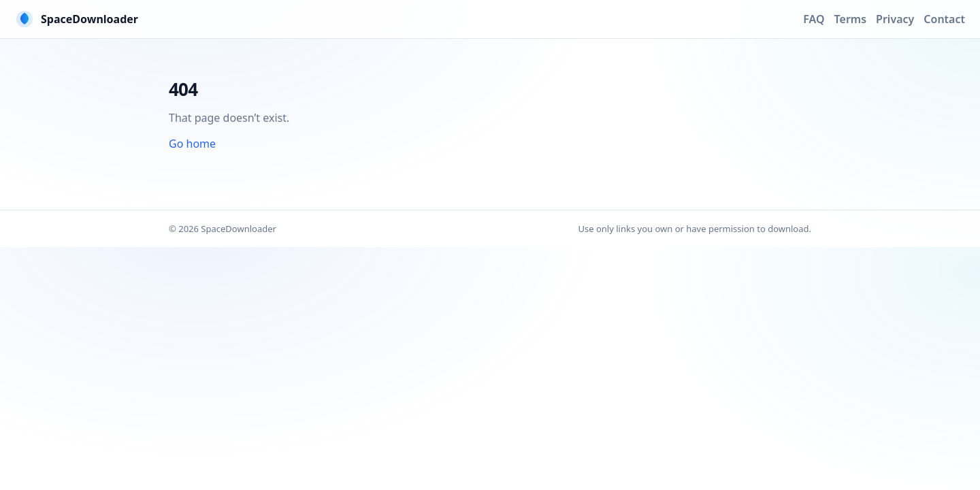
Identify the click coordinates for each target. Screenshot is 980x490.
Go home (192, 144)
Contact (944, 19)
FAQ (814, 19)
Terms (851, 19)
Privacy (895, 19)
